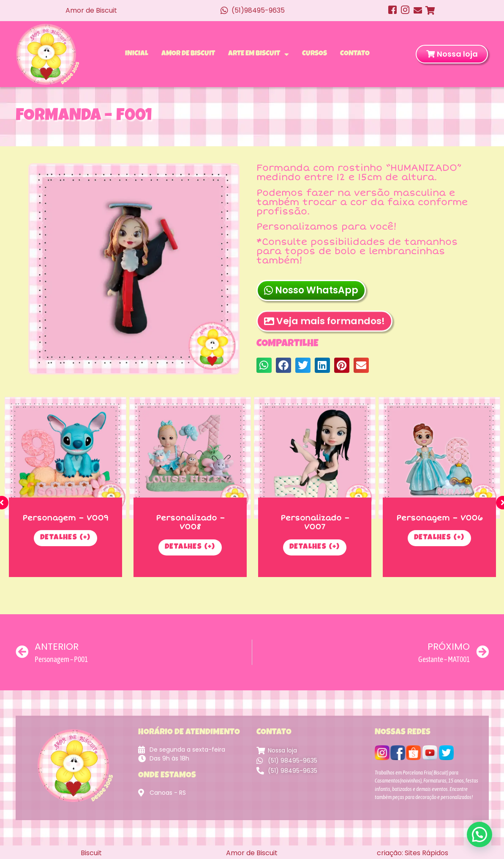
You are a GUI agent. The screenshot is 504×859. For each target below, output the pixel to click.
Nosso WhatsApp (311, 291)
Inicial (137, 54)
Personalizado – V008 (189, 522)
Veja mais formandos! (325, 338)
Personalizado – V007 (314, 522)
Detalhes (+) (65, 538)
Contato (355, 54)
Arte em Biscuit (259, 54)
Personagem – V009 (65, 517)
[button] (264, 365)
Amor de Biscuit (188, 54)
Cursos (315, 54)
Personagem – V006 (438, 517)
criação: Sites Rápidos (413, 852)
